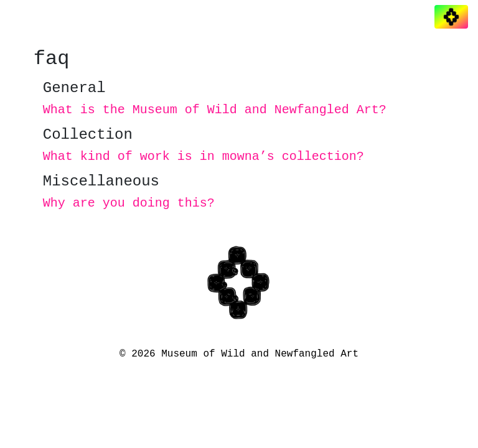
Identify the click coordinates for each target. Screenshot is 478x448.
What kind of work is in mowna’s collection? (204, 156)
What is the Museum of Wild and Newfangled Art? (215, 110)
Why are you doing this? (129, 203)
